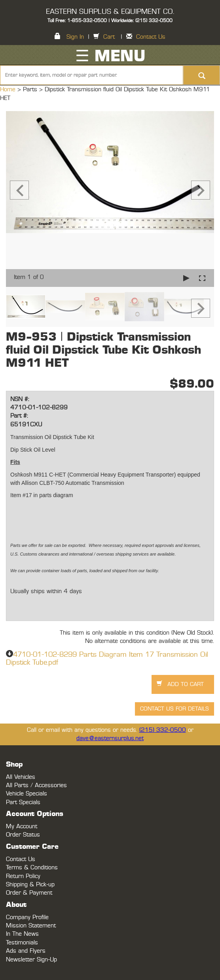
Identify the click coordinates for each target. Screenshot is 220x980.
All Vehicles (21, 777)
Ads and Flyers (26, 951)
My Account (22, 826)
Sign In (75, 37)
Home (9, 90)
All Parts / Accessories (36, 785)
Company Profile (27, 917)
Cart (109, 37)
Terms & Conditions (32, 868)
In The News (22, 934)
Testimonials (22, 943)
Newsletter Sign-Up (31, 960)
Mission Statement (31, 926)
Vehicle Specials (27, 794)
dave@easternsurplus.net (110, 738)
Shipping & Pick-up (30, 885)
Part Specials (23, 802)
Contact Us (151, 37)
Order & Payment (29, 893)
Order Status (23, 835)
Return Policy (23, 876)
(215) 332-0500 (163, 730)
